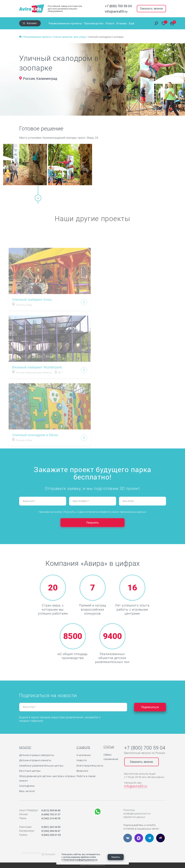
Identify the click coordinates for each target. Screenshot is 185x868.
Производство (94, 23)
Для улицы (80, 37)
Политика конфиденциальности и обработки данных (137, 814)
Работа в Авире (86, 776)
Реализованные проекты (65, 23)
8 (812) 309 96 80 (51, 810)
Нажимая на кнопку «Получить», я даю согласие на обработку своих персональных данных (92, 512)
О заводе (83, 747)
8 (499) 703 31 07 (51, 814)
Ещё (132, 23)
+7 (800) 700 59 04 (118, 6)
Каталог (32, 23)
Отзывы (122, 23)
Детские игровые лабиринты (37, 755)
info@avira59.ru (116, 11)
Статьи (109, 747)
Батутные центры (30, 771)
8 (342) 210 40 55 (51, 818)
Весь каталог (27, 791)
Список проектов (63, 37)
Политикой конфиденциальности (80, 860)
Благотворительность (90, 766)
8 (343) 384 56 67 (51, 831)
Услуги (110, 23)
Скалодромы (27, 786)
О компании (84, 755)
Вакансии (82, 771)
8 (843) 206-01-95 (51, 835)
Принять (116, 857)
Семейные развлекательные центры (41, 766)
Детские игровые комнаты (35, 760)
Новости (82, 760)
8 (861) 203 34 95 (51, 827)
